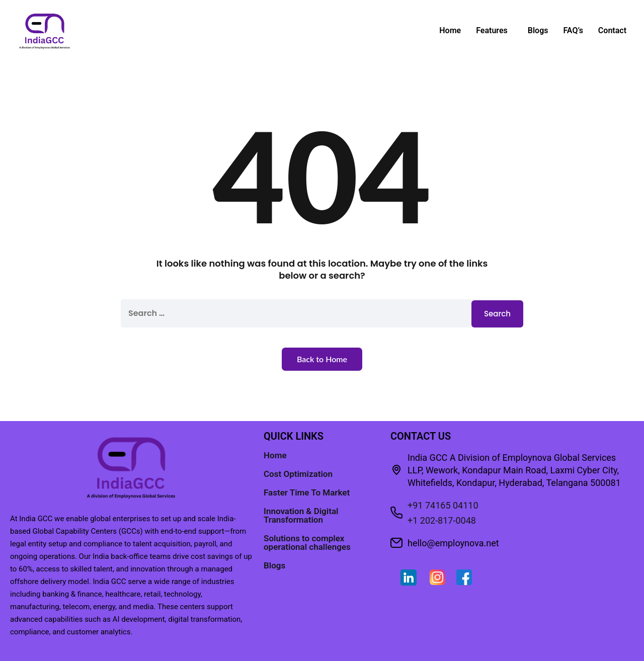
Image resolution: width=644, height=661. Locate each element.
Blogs (538, 30)
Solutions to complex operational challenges (307, 543)
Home (450, 30)
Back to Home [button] (322, 359)
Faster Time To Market (307, 492)
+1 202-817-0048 (442, 520)
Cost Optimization (298, 474)
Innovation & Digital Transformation (301, 515)
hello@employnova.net (453, 543)
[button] (494, 31)
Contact (612, 30)
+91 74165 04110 (443, 505)
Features (492, 30)
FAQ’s (573, 30)
